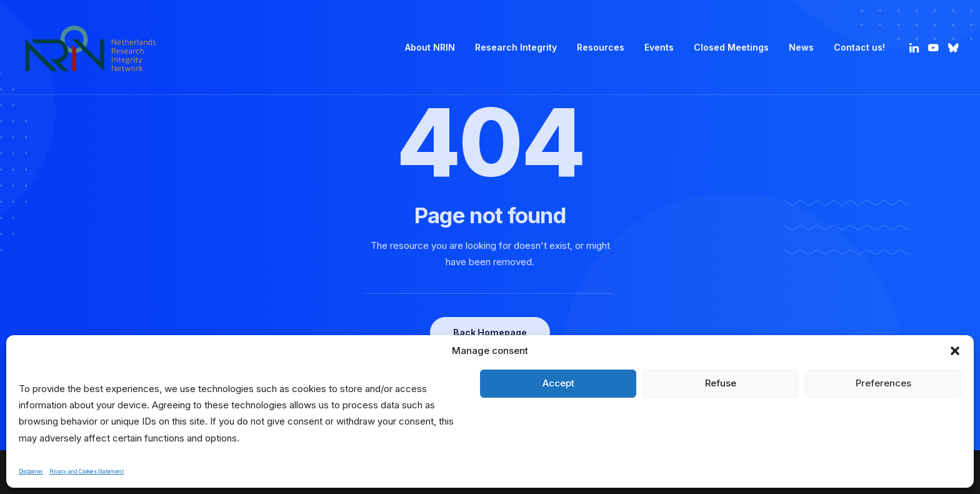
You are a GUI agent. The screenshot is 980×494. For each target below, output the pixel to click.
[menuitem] (430, 48)
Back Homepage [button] (490, 332)
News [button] (801, 47)
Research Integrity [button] (516, 47)
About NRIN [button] (430, 47)
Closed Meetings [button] (731, 47)
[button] (955, 351)
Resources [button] (601, 47)
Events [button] (659, 47)
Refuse (721, 383)
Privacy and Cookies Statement (87, 471)
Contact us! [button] (859, 47)
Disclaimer (31, 471)
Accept (558, 383)
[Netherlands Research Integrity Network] (91, 48)
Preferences (883, 383)
